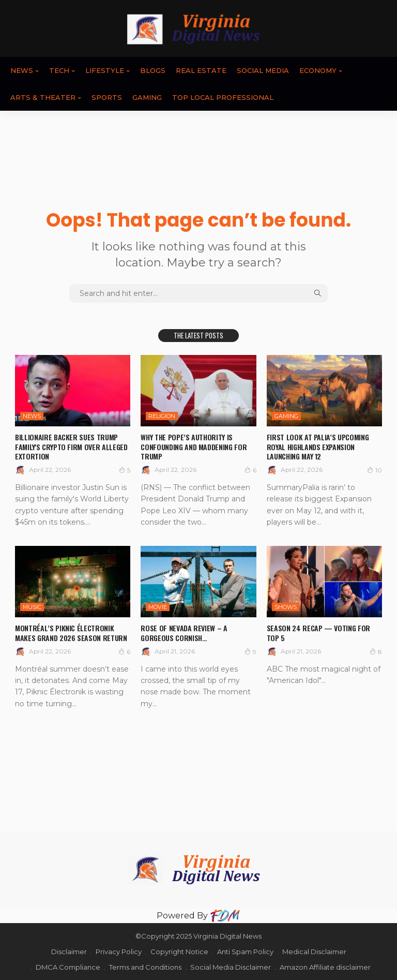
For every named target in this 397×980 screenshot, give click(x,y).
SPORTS (107, 97)
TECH (59, 70)
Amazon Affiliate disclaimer (325, 967)
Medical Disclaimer (314, 952)
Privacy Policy (119, 952)
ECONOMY (318, 70)
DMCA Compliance (68, 967)
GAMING (147, 97)
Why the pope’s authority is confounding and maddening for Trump (194, 446)
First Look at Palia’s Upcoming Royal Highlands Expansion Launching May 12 (318, 446)
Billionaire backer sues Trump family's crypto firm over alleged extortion (71, 446)
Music (32, 607)
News (22, 70)
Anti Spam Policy (245, 952)
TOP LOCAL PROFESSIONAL (223, 97)
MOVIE (158, 607)
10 (375, 470)
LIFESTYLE (105, 70)
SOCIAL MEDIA (263, 70)
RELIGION (162, 416)
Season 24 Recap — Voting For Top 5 (318, 633)
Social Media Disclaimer (231, 967)
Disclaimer (69, 952)
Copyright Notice (179, 952)
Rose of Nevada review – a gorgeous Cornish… (184, 633)
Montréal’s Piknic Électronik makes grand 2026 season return (71, 633)
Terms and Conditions (145, 967)
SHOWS (286, 607)
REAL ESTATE (201, 70)
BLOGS (153, 70)
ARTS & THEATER (43, 97)
